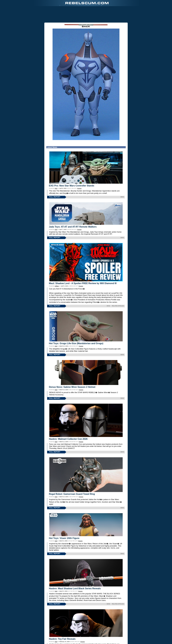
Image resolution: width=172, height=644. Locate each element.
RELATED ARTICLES (118, 306)
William (57, 286)
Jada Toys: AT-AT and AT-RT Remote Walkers (73, 227)
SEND (122, 197)
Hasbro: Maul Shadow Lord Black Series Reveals (75, 588)
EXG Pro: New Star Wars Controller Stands (72, 186)
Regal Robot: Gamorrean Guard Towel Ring (72, 494)
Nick (56, 188)
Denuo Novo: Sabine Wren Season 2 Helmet (72, 387)
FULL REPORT (55, 197)
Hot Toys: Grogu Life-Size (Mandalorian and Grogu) (76, 343)
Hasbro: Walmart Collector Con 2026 (68, 439)
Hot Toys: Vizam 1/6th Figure (64, 538)
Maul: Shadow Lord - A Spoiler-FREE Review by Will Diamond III (83, 283)
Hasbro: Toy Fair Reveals (62, 639)
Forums (79, 188)
